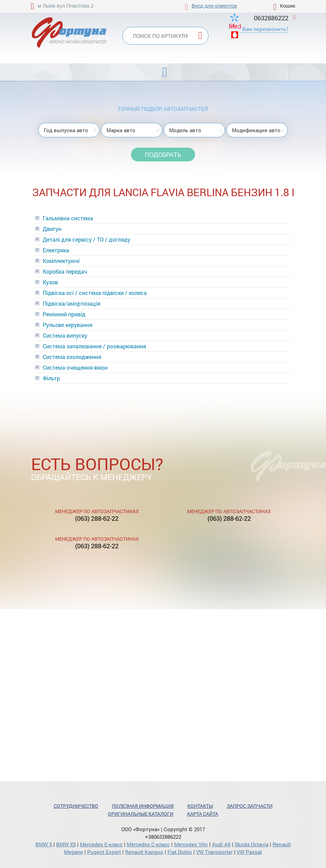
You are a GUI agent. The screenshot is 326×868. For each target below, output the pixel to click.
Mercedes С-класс (148, 844)
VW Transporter (214, 852)
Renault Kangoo (144, 852)
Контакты (200, 806)
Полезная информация (143, 806)
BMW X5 (66, 844)
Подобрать (163, 155)
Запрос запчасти (250, 806)
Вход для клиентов (214, 6)
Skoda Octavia (252, 844)
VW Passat (249, 852)
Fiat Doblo (180, 852)
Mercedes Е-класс (101, 844)
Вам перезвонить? (265, 29)
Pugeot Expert (104, 852)
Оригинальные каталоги (141, 814)
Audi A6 (221, 844)
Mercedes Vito (191, 844)
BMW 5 (44, 844)
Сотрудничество (76, 806)
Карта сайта (203, 814)
